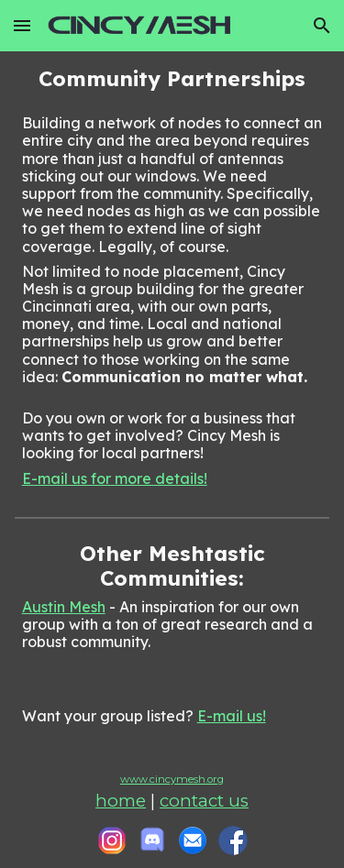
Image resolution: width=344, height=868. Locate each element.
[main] (172, 277)
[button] (22, 25)
